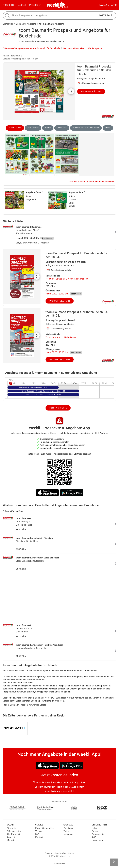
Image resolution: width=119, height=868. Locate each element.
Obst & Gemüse (33, 128)
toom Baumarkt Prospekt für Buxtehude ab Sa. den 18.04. (94, 70)
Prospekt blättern (91, 91)
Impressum (97, 840)
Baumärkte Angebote (26, 24)
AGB (94, 837)
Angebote (12, 837)
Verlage (39, 831)
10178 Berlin (105, 15)
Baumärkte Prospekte (74, 48)
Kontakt (39, 837)
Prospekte (8, 5)
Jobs (94, 828)
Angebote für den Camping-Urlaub (86, 128)
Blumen (48, 128)
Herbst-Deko (62, 128)
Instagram (68, 834)
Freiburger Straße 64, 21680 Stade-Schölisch (67, 279)
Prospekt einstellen (45, 828)
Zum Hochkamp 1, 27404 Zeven (61, 337)
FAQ (37, 834)
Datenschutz (98, 834)
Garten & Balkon (15, 128)
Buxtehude (8, 24)
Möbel (108, 128)
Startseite (12, 828)
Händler (21, 5)
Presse (95, 831)
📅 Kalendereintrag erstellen (91, 83)
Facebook (68, 828)
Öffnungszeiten (14, 831)
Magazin (104, 5)
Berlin (67, 7)
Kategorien (35, 5)
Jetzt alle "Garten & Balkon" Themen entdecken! (91, 182)
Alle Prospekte (95, 48)
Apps (114, 5)
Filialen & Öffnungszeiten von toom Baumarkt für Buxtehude (31, 48)
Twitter (67, 831)
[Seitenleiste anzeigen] (114, 862)
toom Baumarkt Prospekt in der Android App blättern (60, 782)
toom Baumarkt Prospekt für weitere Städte (24, 705)
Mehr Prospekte (58, 408)
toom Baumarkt (27, 42)
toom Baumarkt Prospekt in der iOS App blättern (59, 787)
